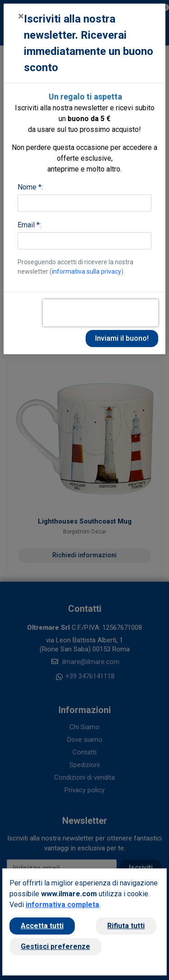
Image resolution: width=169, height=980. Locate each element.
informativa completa (62, 905)
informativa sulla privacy (87, 271)
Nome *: (30, 187)
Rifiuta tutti (126, 926)
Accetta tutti (42, 926)
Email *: (29, 225)
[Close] (21, 16)
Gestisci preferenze (55, 946)
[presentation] (100, 313)
